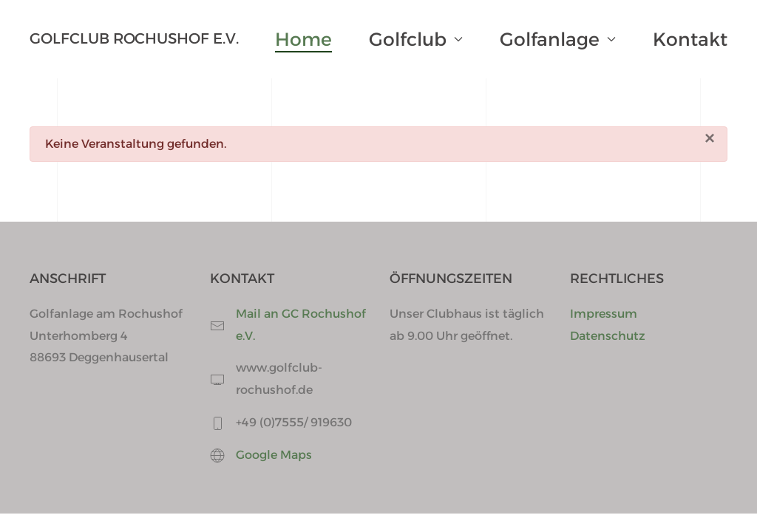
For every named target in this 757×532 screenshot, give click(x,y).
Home (303, 39)
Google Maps (274, 455)
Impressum (604, 314)
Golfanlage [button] (558, 39)
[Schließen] (710, 138)
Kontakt (690, 39)
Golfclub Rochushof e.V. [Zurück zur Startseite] (134, 38)
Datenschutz (608, 336)
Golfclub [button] (416, 39)
